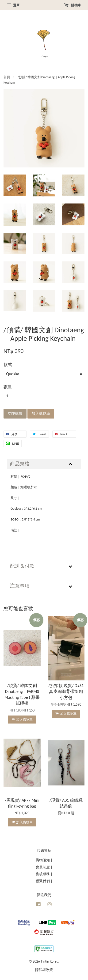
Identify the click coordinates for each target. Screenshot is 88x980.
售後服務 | (44, 874)
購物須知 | (44, 860)
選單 (13, 5)
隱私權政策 (44, 970)
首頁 (7, 77)
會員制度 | (44, 867)
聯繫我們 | (44, 881)
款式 (8, 365)
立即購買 (15, 413)
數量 (8, 387)
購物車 (73, 5)
